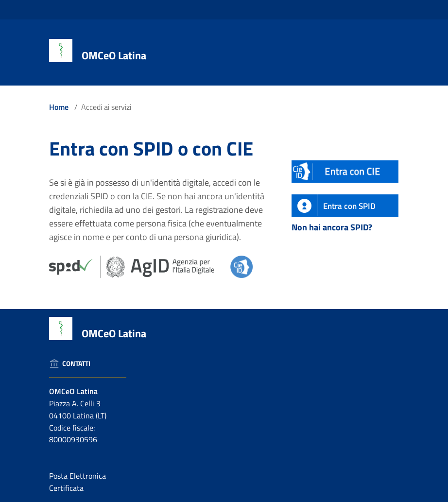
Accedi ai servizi (106, 107)
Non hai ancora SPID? (332, 227)
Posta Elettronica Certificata (78, 482)
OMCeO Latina (114, 55)
